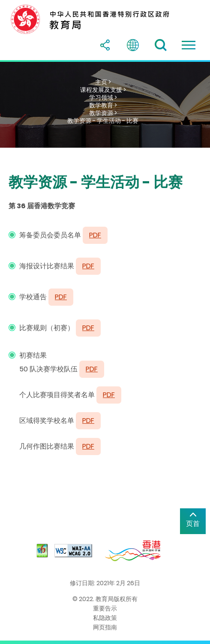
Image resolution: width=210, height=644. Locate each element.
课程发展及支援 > (103, 90)
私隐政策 (105, 618)
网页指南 (105, 627)
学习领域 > (103, 97)
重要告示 (105, 608)
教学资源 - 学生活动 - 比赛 (103, 121)
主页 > (103, 82)
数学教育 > (103, 105)
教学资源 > (103, 113)
